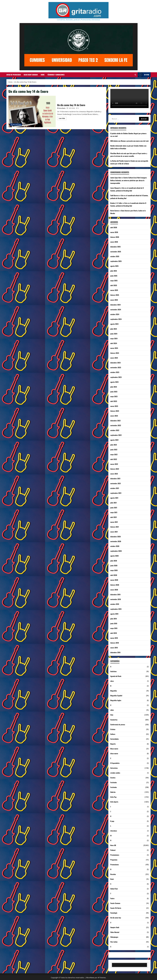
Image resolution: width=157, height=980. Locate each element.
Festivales (114, 782)
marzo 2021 (114, 522)
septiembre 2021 (116, 493)
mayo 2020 (114, 570)
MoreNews (90, 978)
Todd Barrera (114, 195)
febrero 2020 (115, 585)
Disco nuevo (114, 749)
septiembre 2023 (116, 377)
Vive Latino (114, 942)
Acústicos (113, 671)
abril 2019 (114, 633)
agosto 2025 (114, 266)
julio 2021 (113, 503)
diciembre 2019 (115, 594)
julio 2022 (114, 445)
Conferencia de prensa (118, 725)
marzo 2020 (114, 580)
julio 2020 (114, 561)
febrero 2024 (115, 353)
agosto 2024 (114, 324)
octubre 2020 (115, 546)
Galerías (113, 792)
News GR (113, 845)
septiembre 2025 (116, 261)
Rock (112, 879)
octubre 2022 (115, 430)
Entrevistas (114, 768)
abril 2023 (114, 401)
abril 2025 (114, 285)
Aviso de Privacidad (14, 75)
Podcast (113, 850)
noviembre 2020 (116, 541)
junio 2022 (114, 450)
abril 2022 (114, 459)
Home (43, 75)
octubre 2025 (115, 256)
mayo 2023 (114, 396)
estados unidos (115, 773)
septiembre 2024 (116, 319)
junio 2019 (114, 623)
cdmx (112, 710)
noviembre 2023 (116, 367)
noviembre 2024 (116, 310)
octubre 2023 (115, 372)
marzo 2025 (114, 290)
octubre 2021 (115, 488)
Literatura (114, 831)
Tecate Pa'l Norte (116, 908)
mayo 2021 (114, 512)
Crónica (113, 729)
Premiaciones (115, 855)
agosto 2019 (114, 614)
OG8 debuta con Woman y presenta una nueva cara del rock (129, 141)
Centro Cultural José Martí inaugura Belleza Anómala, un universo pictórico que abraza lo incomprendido (129, 180)
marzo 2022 (114, 464)
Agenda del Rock (116, 676)
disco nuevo (114, 753)
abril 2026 (114, 227)
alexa (112, 681)
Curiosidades (115, 739)
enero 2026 (114, 242)
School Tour (114, 889)
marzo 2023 (114, 406)
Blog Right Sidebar (31, 75)
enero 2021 (114, 532)
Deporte (113, 744)
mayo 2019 (114, 628)
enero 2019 (114, 648)
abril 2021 (114, 517)
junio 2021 (114, 508)
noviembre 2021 (116, 483)
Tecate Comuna (115, 903)
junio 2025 (114, 276)
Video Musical (115, 932)
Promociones (115, 865)
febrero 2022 (115, 469)
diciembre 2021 (115, 479)
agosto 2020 (114, 556)
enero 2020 (114, 590)
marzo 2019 (114, 638)
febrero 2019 (115, 643)
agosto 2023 (114, 382)
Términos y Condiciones (56, 75)
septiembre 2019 (116, 609)
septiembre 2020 (116, 551)
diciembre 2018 (115, 652)
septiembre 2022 (116, 435)
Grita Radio (62, 108)
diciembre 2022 (115, 421)
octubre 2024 (115, 314)
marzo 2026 (114, 232)
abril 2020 (114, 575)
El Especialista (115, 763)
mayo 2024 (114, 338)
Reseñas (113, 874)
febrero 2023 (115, 411)
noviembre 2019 (116, 599)
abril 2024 (114, 343)
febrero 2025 (115, 295)
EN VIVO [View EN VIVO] (143, 75)
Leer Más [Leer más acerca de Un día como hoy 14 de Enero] (63, 119)
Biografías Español (116, 696)
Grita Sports (114, 802)
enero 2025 (114, 300)
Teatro (112, 898)
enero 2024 (114, 358)
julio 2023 (114, 387)
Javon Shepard (115, 188)
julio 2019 (114, 619)
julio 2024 (114, 329)
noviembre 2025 (116, 252)
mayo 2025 (114, 281)
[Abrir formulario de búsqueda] (135, 75)
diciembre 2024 (115, 305)
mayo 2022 (114, 454)
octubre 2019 (115, 604)
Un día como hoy (16, 125)
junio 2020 (114, 566)
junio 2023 (114, 392)
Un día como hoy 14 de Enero (32, 111)
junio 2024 (114, 334)
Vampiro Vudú (115, 927)
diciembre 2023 (115, 363)
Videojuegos (114, 937)
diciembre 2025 (115, 247)
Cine (112, 715)
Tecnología (114, 913)
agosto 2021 (114, 498)
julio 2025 (114, 271)
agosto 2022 (114, 440)
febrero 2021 (115, 527)
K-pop (112, 821)
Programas (114, 860)
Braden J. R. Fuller (116, 203)
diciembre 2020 (115, 537)
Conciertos (114, 720)
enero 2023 (114, 416)
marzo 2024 (114, 348)
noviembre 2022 (116, 425)
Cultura (113, 734)
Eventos (113, 778)
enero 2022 (114, 474)
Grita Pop (113, 797)
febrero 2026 (115, 237)
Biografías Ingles (116, 700)
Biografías (114, 691)
